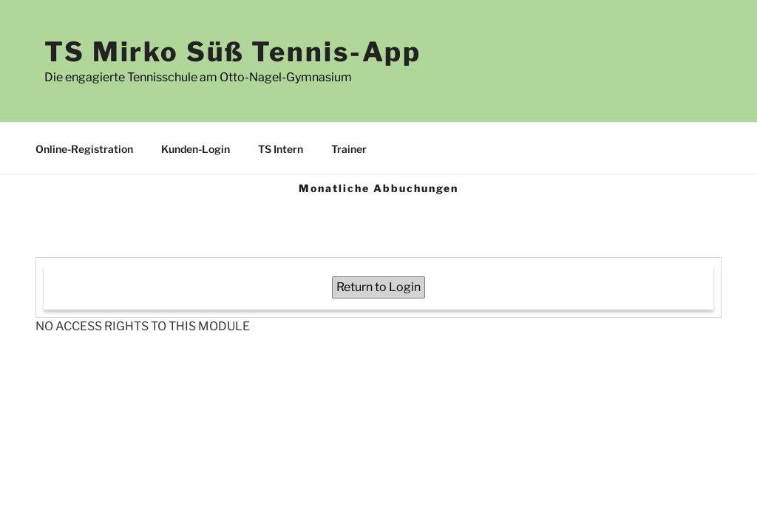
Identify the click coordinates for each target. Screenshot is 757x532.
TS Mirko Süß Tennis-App (233, 52)
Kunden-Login (196, 149)
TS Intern (281, 149)
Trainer (349, 149)
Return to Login (378, 287)
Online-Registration (84, 149)
